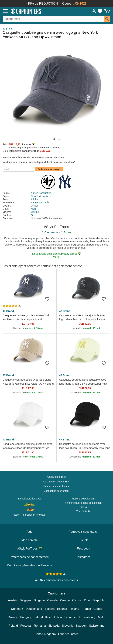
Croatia (65, 600)
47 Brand (8, 29)
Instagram (83, 557)
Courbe (35, 212)
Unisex (35, 206)
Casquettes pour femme (57, 486)
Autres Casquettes (41, 193)
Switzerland (97, 626)
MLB (33, 209)
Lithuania (71, 617)
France (86, 609)
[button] (54, 139)
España (50, 609)
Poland (13, 626)
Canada (53, 600)
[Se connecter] (94, 11)
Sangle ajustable (40, 202)
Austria (13, 600)
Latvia (58, 617)
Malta (102, 617)
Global (98, 609)
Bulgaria (39, 600)
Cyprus (77, 600)
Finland (74, 609)
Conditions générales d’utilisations (30, 565)
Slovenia (68, 626)
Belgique (26, 600)
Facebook (83, 549)
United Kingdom (45, 634)
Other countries (68, 634)
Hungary (26, 617)
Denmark (17, 609)
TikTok (83, 540)
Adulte (34, 199)
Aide (30, 532)
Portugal (26, 626)
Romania (40, 626)
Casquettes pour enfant (57, 491)
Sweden (81, 626)
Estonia (62, 609)
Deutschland (34, 609)
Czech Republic (95, 600)
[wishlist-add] (49, 299)
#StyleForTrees (30, 549)
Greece (13, 617)
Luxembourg (87, 617)
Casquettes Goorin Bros (57, 482)
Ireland (38, 617)
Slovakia (54, 626)
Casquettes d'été (57, 477)
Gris (33, 215)
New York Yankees (41, 196)
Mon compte (30, 540)
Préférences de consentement (30, 557)
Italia (48, 617)
